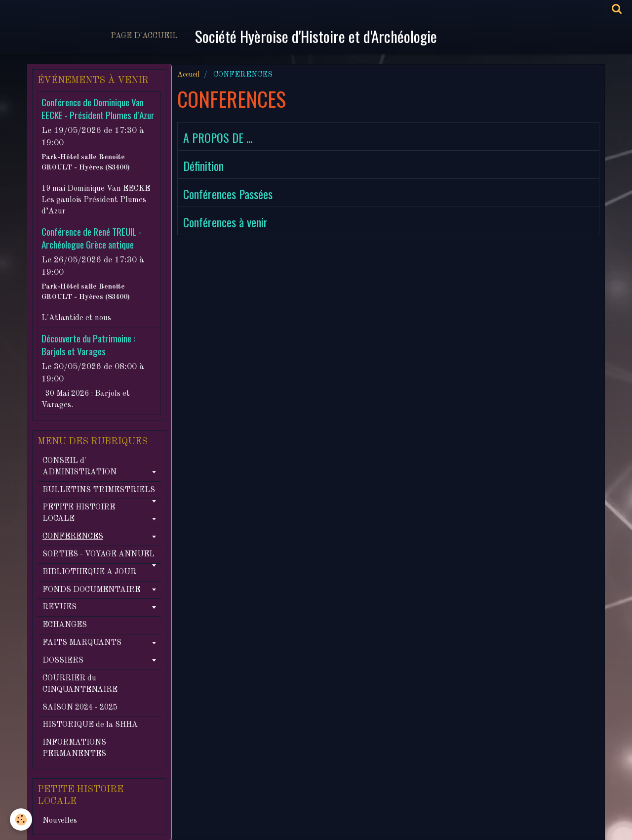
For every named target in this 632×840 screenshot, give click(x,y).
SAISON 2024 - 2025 (80, 708)
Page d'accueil (144, 36)
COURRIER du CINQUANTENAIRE (80, 684)
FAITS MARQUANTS (82, 643)
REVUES (59, 607)
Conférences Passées (228, 194)
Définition (203, 166)
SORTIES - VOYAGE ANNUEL (99, 554)
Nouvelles (60, 821)
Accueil (188, 75)
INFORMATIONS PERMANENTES (74, 748)
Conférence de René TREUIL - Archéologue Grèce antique (91, 238)
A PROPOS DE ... (218, 137)
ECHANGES (65, 625)
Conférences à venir (225, 222)
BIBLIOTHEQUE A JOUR (89, 572)
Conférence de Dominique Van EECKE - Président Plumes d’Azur (98, 108)
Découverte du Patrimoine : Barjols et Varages (88, 345)
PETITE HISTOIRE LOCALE (79, 513)
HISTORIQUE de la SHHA (90, 725)
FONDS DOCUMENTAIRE (91, 590)
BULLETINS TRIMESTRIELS (99, 490)
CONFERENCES (73, 537)
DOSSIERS (63, 661)
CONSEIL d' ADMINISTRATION (79, 467)
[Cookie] (21, 819)
